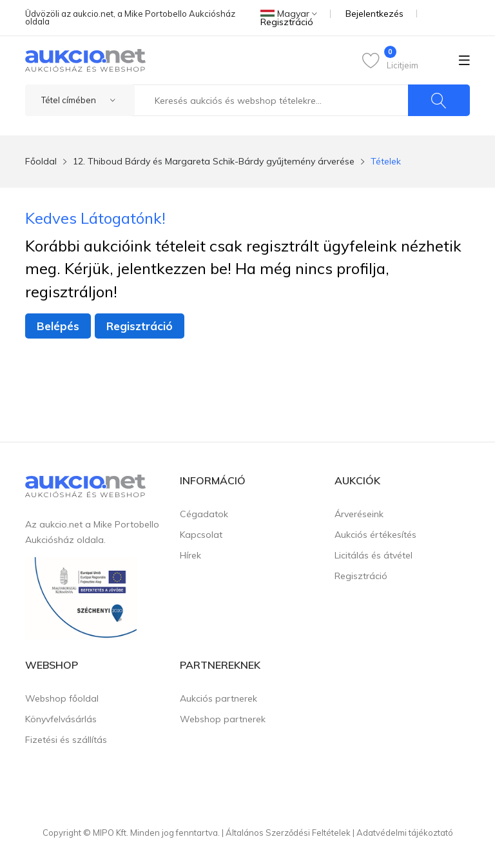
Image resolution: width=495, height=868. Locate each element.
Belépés (58, 326)
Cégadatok (204, 514)
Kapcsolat (201, 535)
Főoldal (41, 161)
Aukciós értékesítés (375, 535)
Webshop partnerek (223, 719)
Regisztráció (287, 22)
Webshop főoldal (62, 698)
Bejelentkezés (374, 14)
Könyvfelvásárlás (61, 719)
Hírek (190, 555)
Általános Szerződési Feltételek (288, 833)
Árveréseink (359, 514)
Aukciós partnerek (218, 698)
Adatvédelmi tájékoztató (405, 833)
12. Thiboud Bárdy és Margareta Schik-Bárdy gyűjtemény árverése (214, 161)
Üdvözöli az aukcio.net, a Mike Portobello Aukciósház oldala (130, 17)
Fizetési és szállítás (66, 740)
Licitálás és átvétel (374, 555)
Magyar (289, 14)
